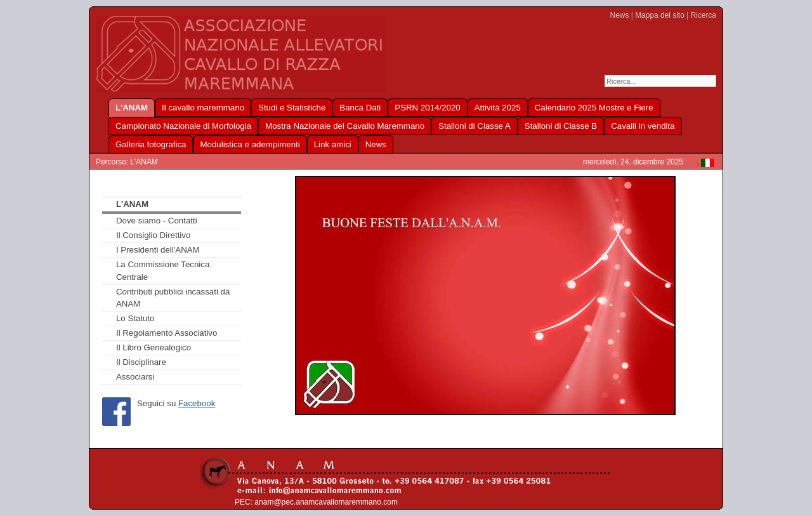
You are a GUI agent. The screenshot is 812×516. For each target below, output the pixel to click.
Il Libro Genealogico (154, 347)
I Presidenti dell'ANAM (158, 250)
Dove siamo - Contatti (157, 221)
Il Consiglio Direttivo (153, 235)
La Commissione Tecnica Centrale (163, 271)
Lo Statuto (135, 318)
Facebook (197, 403)
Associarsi (135, 377)
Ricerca (704, 15)
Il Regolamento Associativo (167, 333)
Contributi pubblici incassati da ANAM (173, 298)
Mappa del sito (660, 15)
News (620, 15)
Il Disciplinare (141, 362)
